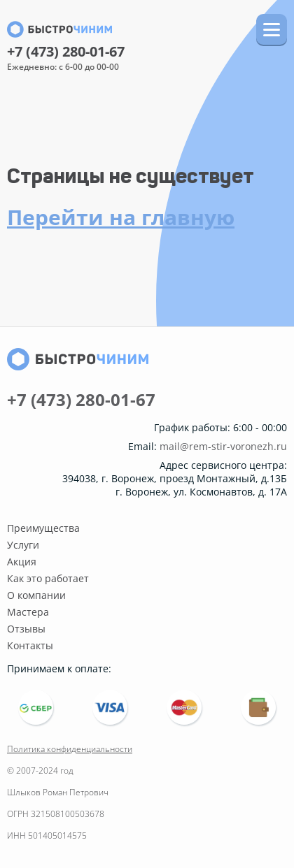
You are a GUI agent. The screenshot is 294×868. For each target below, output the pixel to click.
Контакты (30, 645)
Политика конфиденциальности (70, 749)
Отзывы (26, 629)
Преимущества (43, 528)
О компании (36, 595)
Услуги (23, 545)
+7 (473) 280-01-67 (66, 52)
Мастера (28, 612)
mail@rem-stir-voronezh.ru (223, 447)
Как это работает (48, 578)
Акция (22, 562)
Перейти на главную (121, 217)
